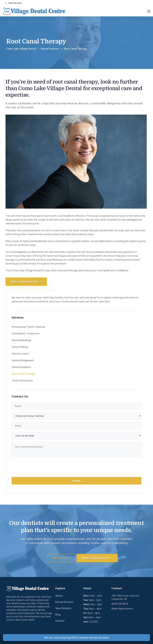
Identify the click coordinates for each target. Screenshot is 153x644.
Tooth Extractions (22, 380)
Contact (60, 621)
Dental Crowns (20, 354)
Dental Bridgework (23, 360)
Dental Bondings (21, 340)
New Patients (63, 608)
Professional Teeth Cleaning (28, 327)
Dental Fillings (20, 347)
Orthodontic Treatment (26, 333)
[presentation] (34, 467)
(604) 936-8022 (120, 604)
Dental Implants (21, 367)
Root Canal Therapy (23, 374)
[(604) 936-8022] (13, 3)
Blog (58, 614)
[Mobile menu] (149, 11)
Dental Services (64, 602)
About (59, 596)
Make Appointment (122, 608)
